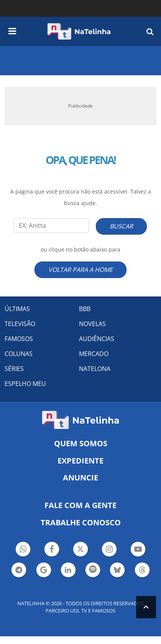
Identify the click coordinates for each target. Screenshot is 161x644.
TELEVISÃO (20, 324)
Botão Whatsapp (23, 550)
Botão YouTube (138, 550)
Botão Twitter (80, 550)
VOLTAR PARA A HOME (80, 270)
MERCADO (94, 354)
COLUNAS (19, 354)
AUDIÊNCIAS (97, 339)
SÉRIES (14, 369)
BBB (85, 309)
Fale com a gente (80, 505)
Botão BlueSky (117, 571)
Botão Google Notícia (44, 571)
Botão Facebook (52, 550)
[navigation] (12, 30)
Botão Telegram (19, 571)
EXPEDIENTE (80, 461)
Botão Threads (142, 571)
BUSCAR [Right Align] (121, 226)
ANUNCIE (80, 478)
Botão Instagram (109, 550)
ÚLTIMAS (17, 309)
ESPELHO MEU (25, 384)
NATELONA (95, 369)
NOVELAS (92, 324)
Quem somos (81, 443)
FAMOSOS (19, 339)
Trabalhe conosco (81, 522)
